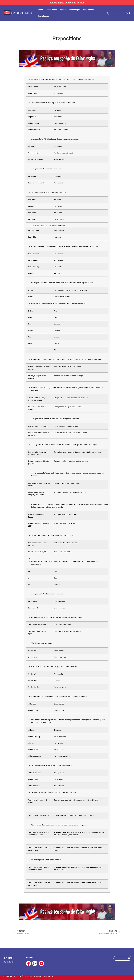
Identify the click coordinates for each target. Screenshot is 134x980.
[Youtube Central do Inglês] (41, 963)
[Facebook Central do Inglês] (28, 963)
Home (40, 10)
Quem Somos (43, 16)
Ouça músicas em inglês (70, 10)
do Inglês (9, 962)
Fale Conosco (89, 10)
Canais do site (52, 10)
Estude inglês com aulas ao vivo (67, 3)
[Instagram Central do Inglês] (35, 963)
